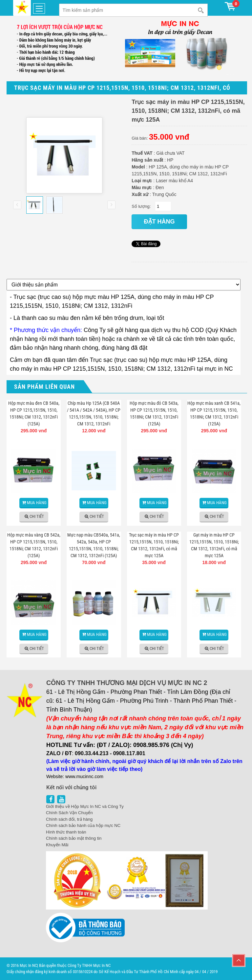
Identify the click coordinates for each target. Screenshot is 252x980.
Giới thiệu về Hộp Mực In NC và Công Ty (85, 806)
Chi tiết (37, 516)
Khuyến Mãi (57, 845)
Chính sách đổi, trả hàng (69, 819)
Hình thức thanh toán (66, 832)
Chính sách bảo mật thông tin (74, 838)
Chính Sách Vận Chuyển (69, 813)
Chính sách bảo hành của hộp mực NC (83, 825)
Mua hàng (37, 503)
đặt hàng (159, 222)
